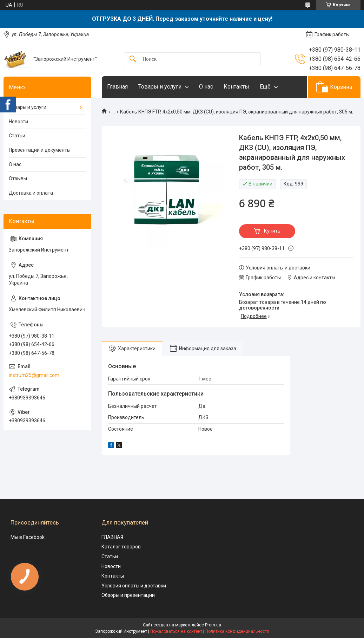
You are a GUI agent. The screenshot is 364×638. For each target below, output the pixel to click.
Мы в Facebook (28, 537)
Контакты (236, 87)
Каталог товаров (121, 547)
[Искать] (133, 59)
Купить (272, 231)
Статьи (17, 136)
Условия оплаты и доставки (134, 586)
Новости (18, 122)
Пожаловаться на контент (176, 631)
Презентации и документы (40, 150)
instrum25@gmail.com (34, 375)
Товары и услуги (160, 87)
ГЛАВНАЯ (112, 537)
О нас (206, 87)
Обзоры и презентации (128, 595)
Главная (117, 87)
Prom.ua (213, 625)
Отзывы (18, 178)
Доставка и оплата (31, 193)
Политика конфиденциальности (237, 631)
